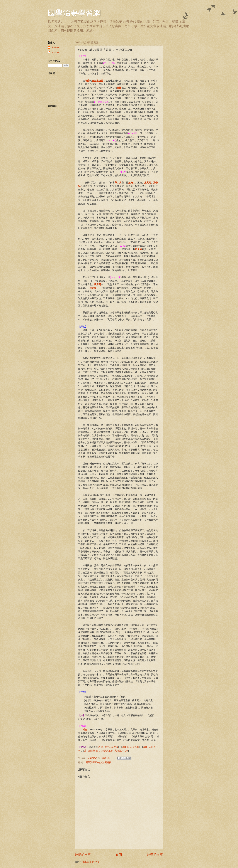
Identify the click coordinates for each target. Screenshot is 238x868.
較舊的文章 (155, 855)
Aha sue (55, 47)
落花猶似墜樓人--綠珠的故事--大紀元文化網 (106, 751)
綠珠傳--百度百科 (130, 747)
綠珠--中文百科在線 (108, 747)
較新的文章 (83, 855)
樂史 (85, 729)
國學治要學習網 (74, 13)
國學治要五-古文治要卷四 (99, 762)
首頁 (119, 855)
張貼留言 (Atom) (91, 862)
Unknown (55, 52)
